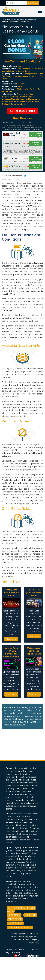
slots (29, 722)
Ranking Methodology (20, 937)
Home (4, 19)
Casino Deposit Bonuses (28, 19)
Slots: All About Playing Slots (21, 909)
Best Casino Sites (13, 19)
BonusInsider (10, 707)
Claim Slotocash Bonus (22, 111)
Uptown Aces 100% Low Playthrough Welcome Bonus (11, 652)
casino (13, 713)
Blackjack (14, 915)
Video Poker (15, 919)
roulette (23, 722)
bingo (38, 713)
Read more (11, 639)
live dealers (20, 725)
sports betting (24, 713)
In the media (28, 940)
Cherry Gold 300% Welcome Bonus (34, 593)
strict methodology (34, 129)
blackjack (36, 722)
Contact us (16, 940)
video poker (9, 725)
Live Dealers (15, 923)
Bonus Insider (28, 950)
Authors (35, 937)
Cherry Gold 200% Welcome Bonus (11, 593)
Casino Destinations (20, 934)
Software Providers (20, 927)
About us (34, 934)
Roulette (30, 915)
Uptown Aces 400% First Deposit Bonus (34, 651)
